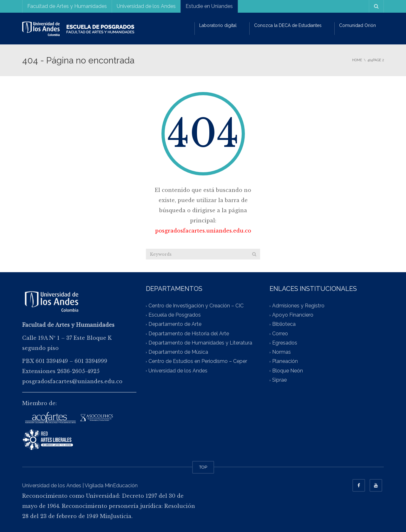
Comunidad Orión (357, 25)
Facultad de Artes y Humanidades (67, 6)
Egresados (285, 343)
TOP (203, 467)
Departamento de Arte (175, 324)
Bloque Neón (288, 371)
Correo (280, 334)
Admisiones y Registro (298, 306)
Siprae (279, 380)
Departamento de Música (178, 352)
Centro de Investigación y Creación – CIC (196, 306)
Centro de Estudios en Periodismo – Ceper (198, 361)
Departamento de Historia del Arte (189, 334)
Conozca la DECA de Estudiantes (288, 25)
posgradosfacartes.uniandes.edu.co (203, 231)
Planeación (285, 361)
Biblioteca (284, 324)
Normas (282, 352)
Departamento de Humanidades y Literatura (200, 343)
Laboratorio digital (218, 25)
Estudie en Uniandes (209, 6)
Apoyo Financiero (293, 315)
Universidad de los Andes (146, 6)
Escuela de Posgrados (175, 315)
